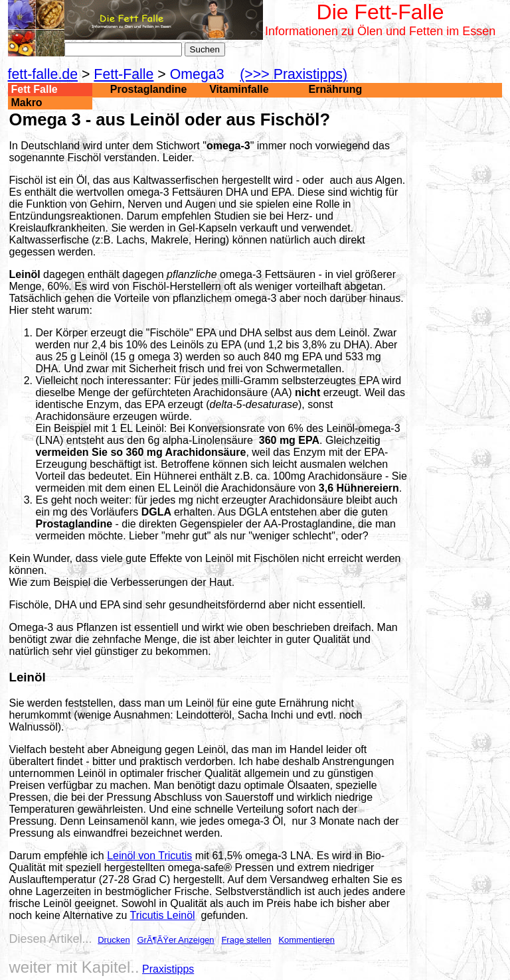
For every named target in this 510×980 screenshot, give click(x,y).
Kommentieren (306, 940)
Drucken (114, 940)
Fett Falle (35, 89)
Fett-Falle (124, 74)
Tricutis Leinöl (163, 915)
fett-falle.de (43, 74)
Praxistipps (168, 969)
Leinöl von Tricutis (149, 856)
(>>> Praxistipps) (294, 74)
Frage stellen (246, 940)
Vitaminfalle (239, 89)
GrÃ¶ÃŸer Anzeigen (175, 940)
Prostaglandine (149, 89)
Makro (27, 103)
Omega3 (197, 74)
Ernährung (336, 89)
